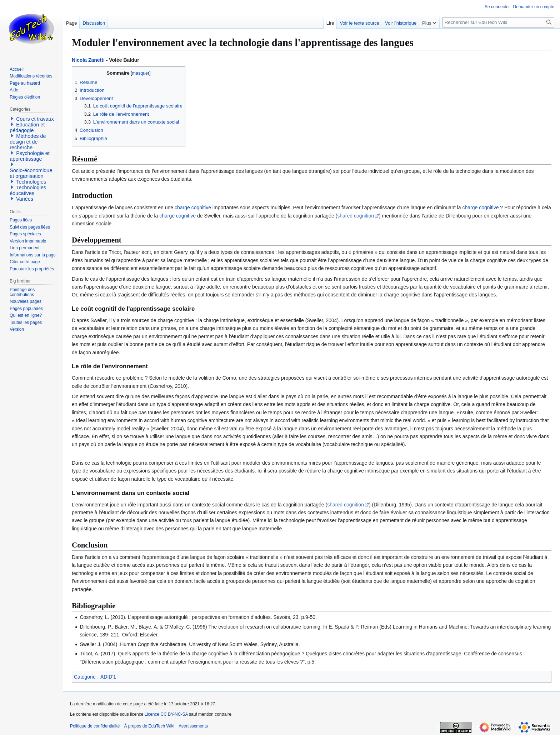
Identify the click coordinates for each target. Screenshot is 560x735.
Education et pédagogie (27, 127)
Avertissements (193, 726)
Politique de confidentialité (95, 726)
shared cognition (356, 216)
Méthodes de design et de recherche (28, 142)
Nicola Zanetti (88, 60)
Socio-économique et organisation (31, 173)
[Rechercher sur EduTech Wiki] (498, 22)
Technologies (31, 182)
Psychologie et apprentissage (30, 156)
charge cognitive (193, 207)
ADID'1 (108, 677)
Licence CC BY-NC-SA (166, 714)
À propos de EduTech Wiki (149, 726)
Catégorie (85, 677)
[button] (12, 119)
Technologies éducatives (28, 190)
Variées (25, 199)
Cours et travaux (35, 119)
